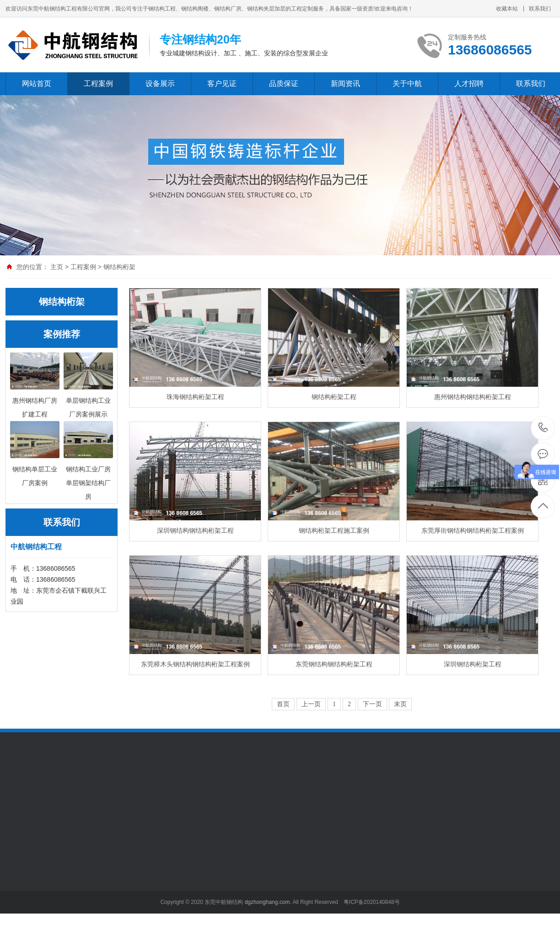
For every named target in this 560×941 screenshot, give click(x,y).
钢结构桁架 (119, 267)
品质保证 (284, 84)
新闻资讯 (345, 84)
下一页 (372, 704)
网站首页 (37, 84)
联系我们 (540, 9)
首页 (283, 704)
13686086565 (543, 428)
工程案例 (98, 84)
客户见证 (222, 84)
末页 (400, 704)
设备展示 (160, 84)
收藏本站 (507, 9)
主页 (57, 267)
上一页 (311, 704)
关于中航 (407, 84)
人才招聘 (469, 84)
